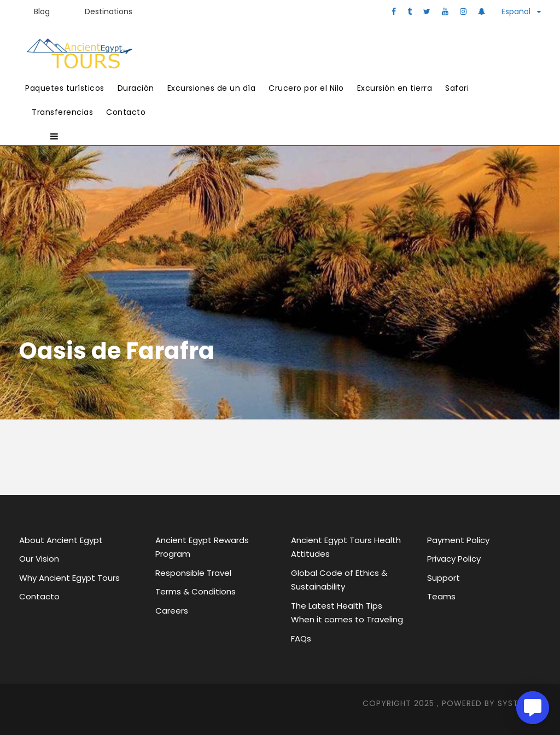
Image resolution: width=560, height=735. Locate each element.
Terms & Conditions (196, 591)
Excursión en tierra (395, 88)
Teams (441, 596)
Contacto (126, 112)
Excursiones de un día (212, 88)
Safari (457, 88)
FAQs (301, 638)
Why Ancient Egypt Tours (69, 578)
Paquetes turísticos (65, 88)
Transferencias (62, 112)
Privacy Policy (454, 559)
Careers (172, 611)
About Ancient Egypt (61, 540)
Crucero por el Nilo (306, 88)
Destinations (109, 11)
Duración (136, 88)
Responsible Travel (193, 573)
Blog (42, 11)
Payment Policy (458, 540)
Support (444, 578)
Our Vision (39, 559)
